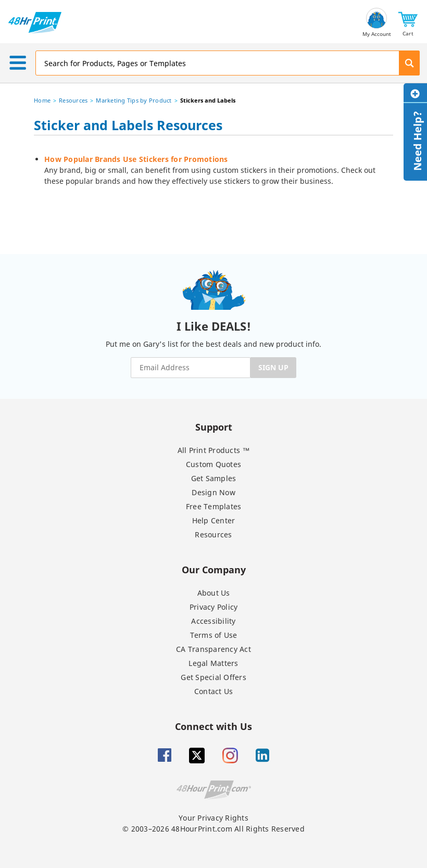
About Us (214, 593)
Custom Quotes (213, 464)
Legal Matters (213, 663)
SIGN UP (273, 367)
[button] (408, 23)
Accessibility (213, 621)
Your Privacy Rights (213, 818)
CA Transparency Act (213, 649)
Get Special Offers (213, 677)
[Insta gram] (230, 756)
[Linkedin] (262, 756)
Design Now (213, 492)
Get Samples (214, 478)
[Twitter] (197, 756)
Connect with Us (213, 726)
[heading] (213, 127)
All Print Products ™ (214, 450)
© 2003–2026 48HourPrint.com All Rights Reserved (213, 829)
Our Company (214, 569)
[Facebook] (165, 756)
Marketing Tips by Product (134, 100)
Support (214, 427)
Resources (73, 100)
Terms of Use (214, 635)
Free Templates (214, 506)
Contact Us (214, 691)
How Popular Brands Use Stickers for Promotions (136, 159)
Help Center (214, 520)
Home (42, 100)
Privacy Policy (214, 607)
